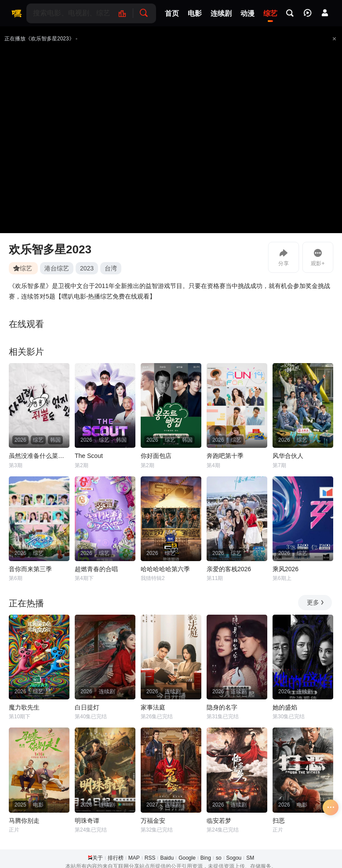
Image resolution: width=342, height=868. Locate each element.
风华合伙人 (288, 456)
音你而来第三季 (30, 569)
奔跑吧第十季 (225, 456)
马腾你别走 (24, 821)
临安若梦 (219, 821)
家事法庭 (153, 707)
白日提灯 (87, 707)
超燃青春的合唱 (96, 569)
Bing (206, 858)
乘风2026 (286, 569)
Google (187, 858)
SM (250, 858)
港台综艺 (57, 268)
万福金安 (153, 821)
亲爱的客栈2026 (229, 569)
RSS (150, 858)
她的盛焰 (285, 707)
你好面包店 (156, 456)
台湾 (111, 268)
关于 (98, 858)
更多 (316, 602)
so (219, 858)
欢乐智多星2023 (50, 249)
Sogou (234, 858)
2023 (87, 268)
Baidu (167, 858)
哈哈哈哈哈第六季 (165, 569)
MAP (134, 858)
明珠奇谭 (87, 821)
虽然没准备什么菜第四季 (39, 456)
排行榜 (116, 858)
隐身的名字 (222, 707)
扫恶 (279, 821)
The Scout (89, 456)
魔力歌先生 (24, 707)
